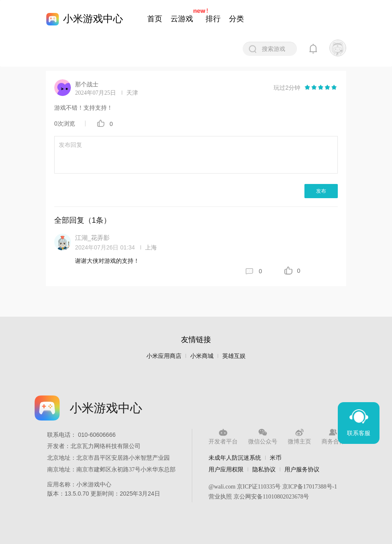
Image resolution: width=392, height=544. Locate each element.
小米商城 (202, 356)
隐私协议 (264, 469)
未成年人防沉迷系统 (235, 458)
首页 (155, 19)
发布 (321, 191)
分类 (236, 19)
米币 (276, 458)
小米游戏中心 (93, 19)
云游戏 (182, 19)
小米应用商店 (164, 356)
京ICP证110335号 (259, 487)
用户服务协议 (302, 469)
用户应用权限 (226, 469)
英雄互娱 (234, 356)
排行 (213, 19)
